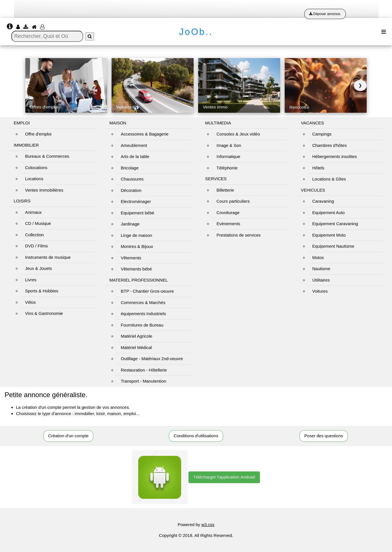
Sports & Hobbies (42, 291)
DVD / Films (36, 246)
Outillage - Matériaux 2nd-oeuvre (152, 359)
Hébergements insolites (335, 156)
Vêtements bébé (136, 269)
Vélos (30, 302)
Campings (322, 134)
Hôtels (318, 168)
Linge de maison (136, 235)
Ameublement (134, 145)
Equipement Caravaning (335, 224)
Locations (34, 179)
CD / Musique (38, 223)
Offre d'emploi (38, 134)
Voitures (320, 291)
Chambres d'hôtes (330, 145)
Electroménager (136, 201)
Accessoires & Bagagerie (145, 134)
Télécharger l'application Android (224, 477)
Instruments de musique (48, 257)
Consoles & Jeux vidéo (238, 134)
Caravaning (323, 201)
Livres (31, 280)
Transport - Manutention (143, 381)
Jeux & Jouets (38, 268)
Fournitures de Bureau (142, 325)
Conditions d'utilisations (196, 436)
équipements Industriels (143, 314)
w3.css (208, 525)
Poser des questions (324, 436)
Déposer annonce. (325, 14)
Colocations (36, 168)
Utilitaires (321, 280)
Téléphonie (227, 168)
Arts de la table (135, 156)
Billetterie (225, 190)
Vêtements (131, 258)
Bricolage (130, 168)
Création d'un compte (68, 436)
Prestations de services (238, 235)
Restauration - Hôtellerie (144, 370)
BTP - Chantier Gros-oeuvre (147, 291)
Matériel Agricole (137, 336)
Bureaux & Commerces (47, 156)
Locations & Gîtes (329, 179)
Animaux (33, 212)
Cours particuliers (233, 201)
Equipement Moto (329, 235)
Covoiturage (228, 213)
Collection (34, 235)
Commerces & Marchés (143, 302)
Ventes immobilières (44, 190)
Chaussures (132, 179)
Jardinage (130, 224)
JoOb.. (196, 32)
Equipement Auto (329, 213)
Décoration (131, 190)
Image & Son (229, 145)
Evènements (228, 224)
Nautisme (321, 269)
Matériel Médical (136, 347)
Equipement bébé (137, 213)
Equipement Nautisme (333, 246)
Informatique (228, 156)
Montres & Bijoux (137, 246)
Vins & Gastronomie (44, 313)
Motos (318, 257)
